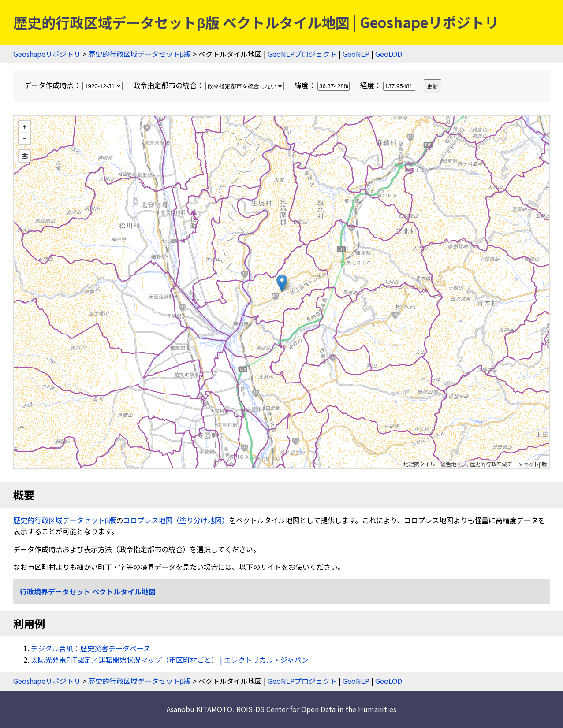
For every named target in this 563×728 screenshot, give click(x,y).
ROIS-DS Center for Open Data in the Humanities (316, 709)
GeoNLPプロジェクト (302, 54)
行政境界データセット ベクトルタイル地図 (88, 591)
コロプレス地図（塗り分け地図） (176, 520)
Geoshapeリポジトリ (47, 54)
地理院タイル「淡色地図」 (435, 464)
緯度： (323, 85)
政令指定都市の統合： (209, 85)
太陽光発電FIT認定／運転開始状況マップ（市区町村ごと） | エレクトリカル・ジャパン (170, 660)
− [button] (25, 138)
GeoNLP (356, 54)
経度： (389, 85)
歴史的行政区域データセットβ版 (140, 54)
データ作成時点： (74, 85)
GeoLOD (389, 54)
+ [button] (25, 127)
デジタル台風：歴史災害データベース (91, 648)
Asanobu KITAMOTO (199, 709)
